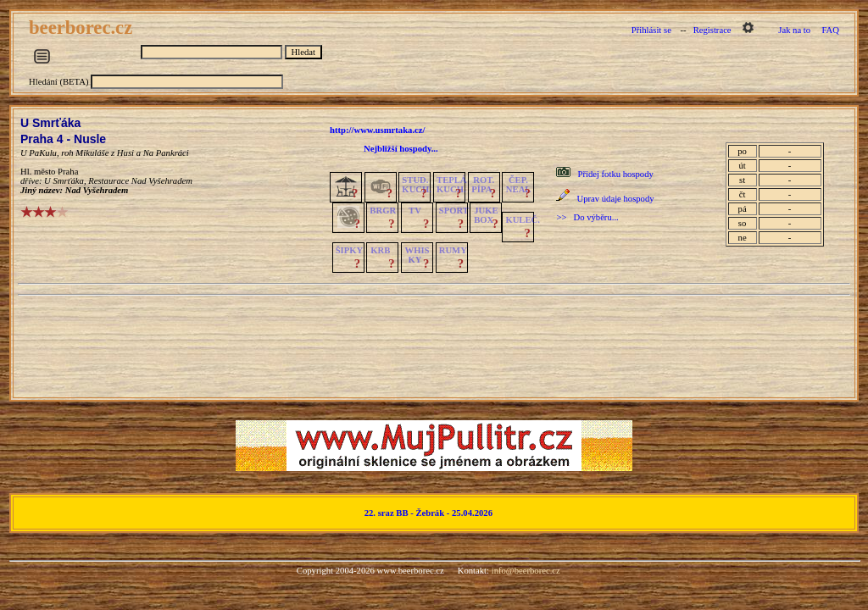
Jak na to (794, 30)
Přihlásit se (651, 30)
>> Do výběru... (587, 217)
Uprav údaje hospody (615, 199)
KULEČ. (523, 220)
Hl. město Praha (49, 172)
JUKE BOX (486, 215)
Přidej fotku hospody (615, 174)
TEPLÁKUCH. (452, 185)
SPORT (454, 211)
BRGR (383, 211)
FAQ (830, 30)
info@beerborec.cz (526, 571)
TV (415, 211)
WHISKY (417, 255)
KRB (380, 250)
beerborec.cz (83, 28)
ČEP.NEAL (518, 185)
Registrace (712, 30)
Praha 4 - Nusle (63, 139)
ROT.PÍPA (483, 185)
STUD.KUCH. (417, 185)
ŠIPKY (349, 250)
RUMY (453, 250)
